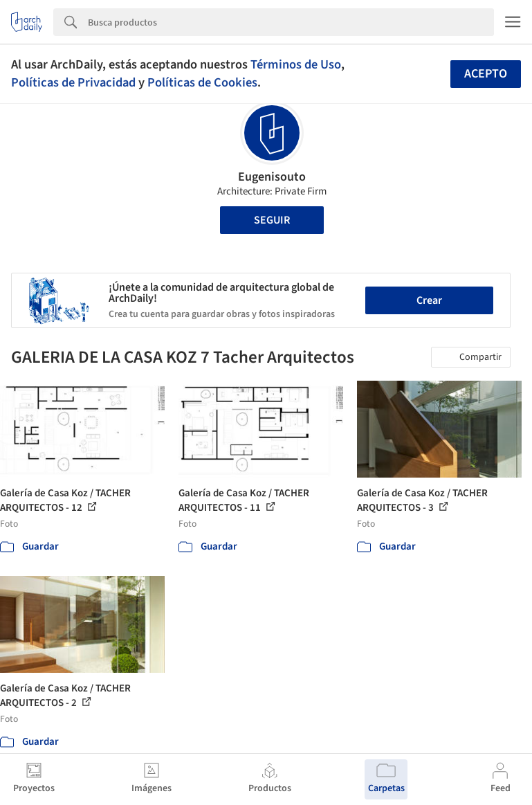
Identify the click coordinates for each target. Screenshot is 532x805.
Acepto (486, 74)
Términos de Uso (296, 64)
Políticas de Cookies (202, 82)
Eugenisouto (272, 177)
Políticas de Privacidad (73, 82)
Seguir (272, 220)
